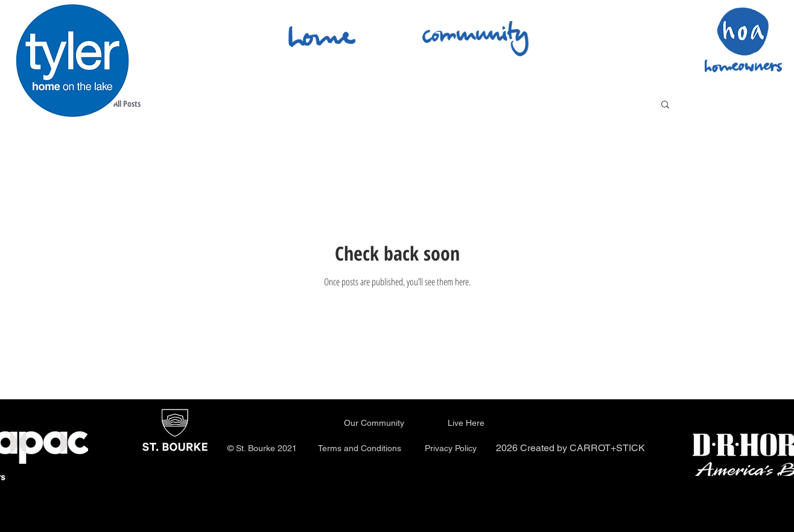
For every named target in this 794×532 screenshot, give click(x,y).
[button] (665, 105)
